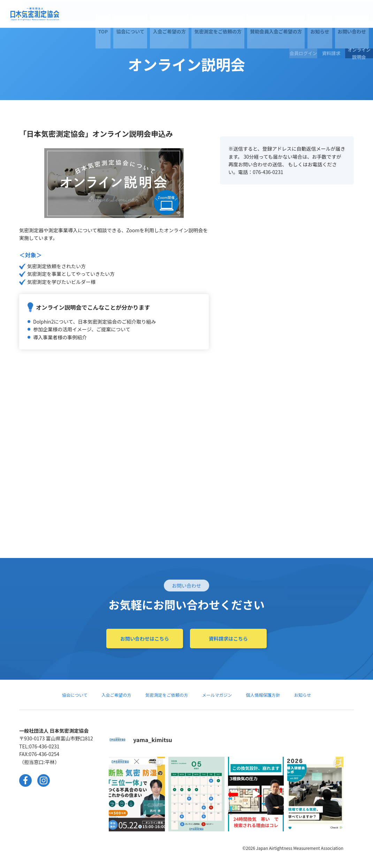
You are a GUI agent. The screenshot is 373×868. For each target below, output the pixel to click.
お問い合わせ (272, 14)
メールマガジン (220, 695)
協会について (86, 14)
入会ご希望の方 (118, 14)
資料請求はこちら (228, 639)
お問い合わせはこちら (145, 639)
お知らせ (246, 14)
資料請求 (331, 14)
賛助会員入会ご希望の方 (209, 14)
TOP (64, 14)
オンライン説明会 (359, 14)
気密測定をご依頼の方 (159, 14)
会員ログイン (303, 14)
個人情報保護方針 (271, 695)
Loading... (287, 356)
